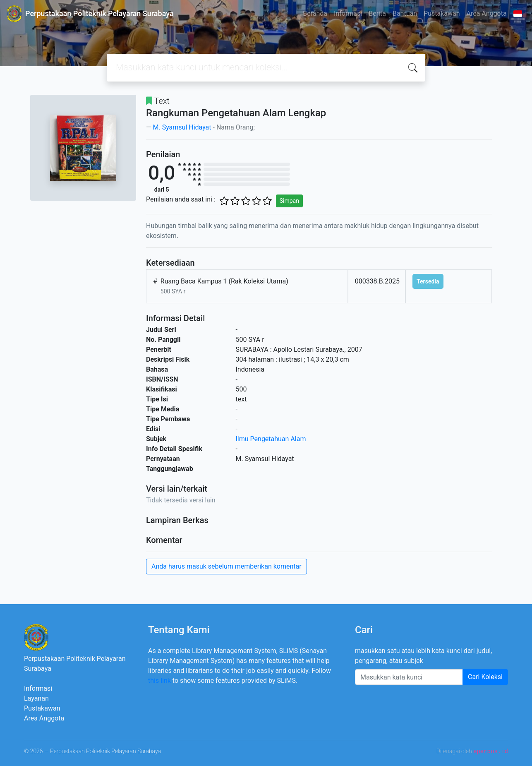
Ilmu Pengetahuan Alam (271, 439)
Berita (377, 13)
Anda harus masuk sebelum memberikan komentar (226, 566)
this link (159, 681)
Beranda (315, 13)
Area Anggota (487, 13)
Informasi (348, 13)
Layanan (36, 698)
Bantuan (405, 13)
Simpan (289, 201)
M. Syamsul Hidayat (182, 127)
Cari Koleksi (485, 677)
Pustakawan (442, 13)
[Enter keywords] (409, 677)
